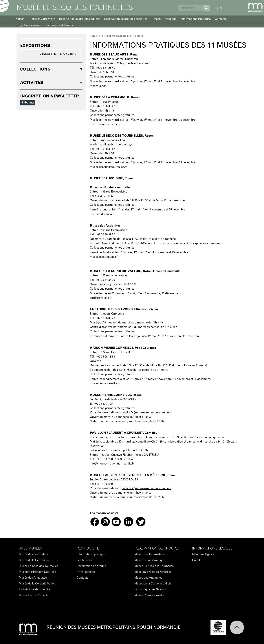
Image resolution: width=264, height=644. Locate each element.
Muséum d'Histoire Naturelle (37, 572)
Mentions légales (203, 554)
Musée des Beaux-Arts (34, 554)
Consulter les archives (58, 54)
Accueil (94, 36)
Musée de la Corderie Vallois (37, 584)
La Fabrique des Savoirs (35, 589)
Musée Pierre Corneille (34, 595)
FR (215, 8)
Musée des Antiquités (33, 578)
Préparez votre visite (42, 19)
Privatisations (86, 572)
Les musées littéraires (59, 25)
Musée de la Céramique (34, 560)
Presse (156, 19)
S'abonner (28, 103)
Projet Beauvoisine (28, 25)
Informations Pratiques (196, 19)
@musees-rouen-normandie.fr (114, 464)
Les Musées (84, 560)
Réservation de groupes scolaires (126, 19)
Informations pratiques (92, 554)
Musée (20, 19)
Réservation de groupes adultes (80, 19)
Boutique (170, 19)
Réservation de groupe (91, 566)
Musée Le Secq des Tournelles (75, 8)
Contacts (221, 19)
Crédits (197, 560)
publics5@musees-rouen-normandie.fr (146, 412)
